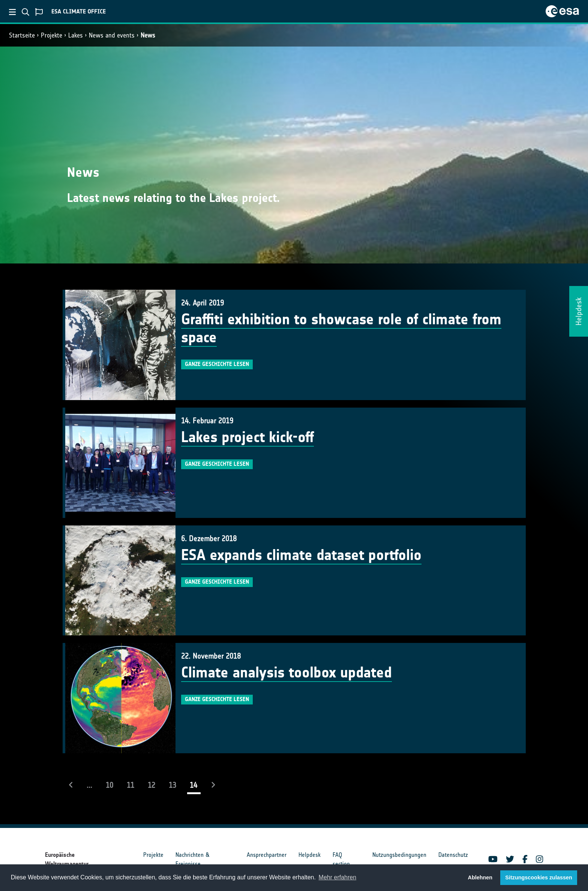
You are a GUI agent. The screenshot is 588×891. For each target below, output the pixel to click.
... (89, 785)
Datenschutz (453, 855)
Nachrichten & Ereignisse (192, 859)
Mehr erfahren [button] (338, 877)
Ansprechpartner (267, 855)
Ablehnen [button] (480, 877)
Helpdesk (310, 855)
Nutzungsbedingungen (399, 855)
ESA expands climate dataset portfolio (301, 555)
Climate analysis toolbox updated (286, 673)
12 (151, 785)
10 (109, 785)
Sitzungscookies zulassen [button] (538, 877)
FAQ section (341, 859)
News (148, 35)
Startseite (22, 35)
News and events (112, 35)
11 (130, 785)
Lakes (76, 35)
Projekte (52, 35)
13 (172, 785)
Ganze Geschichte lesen (217, 364)
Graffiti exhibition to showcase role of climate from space (341, 328)
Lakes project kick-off (247, 437)
